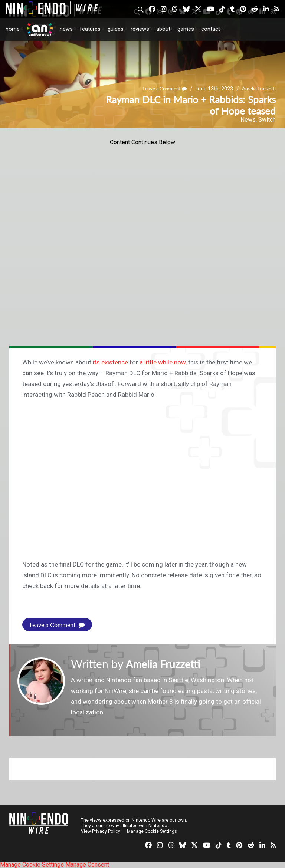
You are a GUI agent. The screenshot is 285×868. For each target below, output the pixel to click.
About (163, 29)
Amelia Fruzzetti (258, 89)
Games (186, 29)
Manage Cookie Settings (152, 831)
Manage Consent (87, 864)
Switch (267, 120)
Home (13, 29)
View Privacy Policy (101, 831)
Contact (211, 29)
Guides (116, 29)
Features (90, 29)
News (66, 29)
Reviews (140, 29)
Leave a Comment (161, 89)
